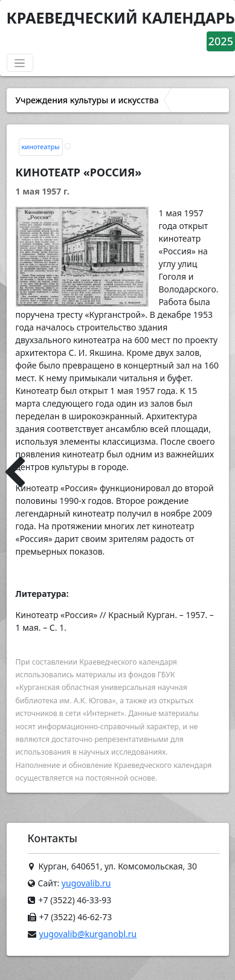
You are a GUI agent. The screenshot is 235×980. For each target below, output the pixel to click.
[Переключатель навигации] (20, 63)
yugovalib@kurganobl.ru (88, 934)
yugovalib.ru (86, 883)
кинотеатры (41, 147)
